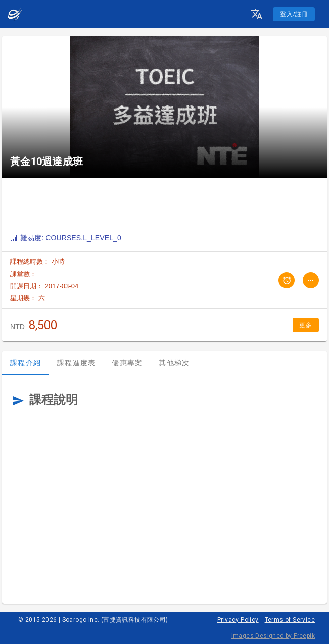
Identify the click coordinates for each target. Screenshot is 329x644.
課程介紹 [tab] (26, 363)
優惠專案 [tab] (127, 363)
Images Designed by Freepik (273, 636)
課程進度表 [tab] (76, 363)
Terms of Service (290, 620)
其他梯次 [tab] (174, 363)
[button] (257, 14)
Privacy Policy (238, 620)
